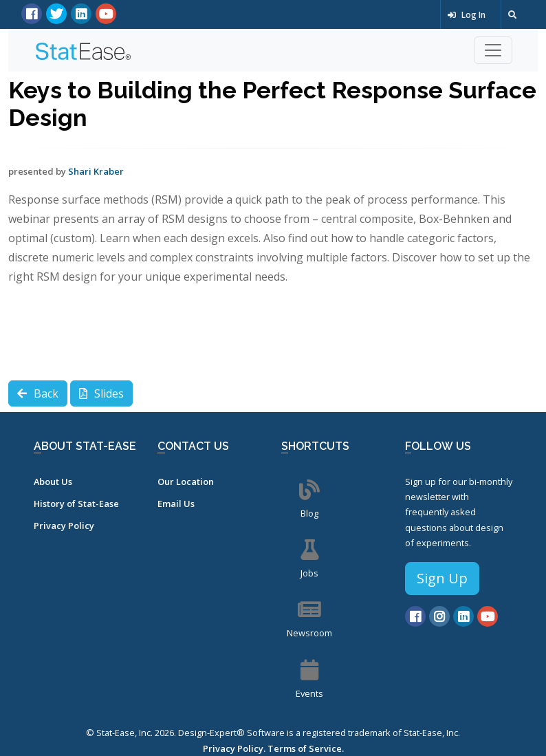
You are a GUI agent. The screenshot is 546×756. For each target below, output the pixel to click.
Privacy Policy (64, 526)
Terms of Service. (306, 748)
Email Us (176, 504)
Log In (467, 15)
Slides (101, 393)
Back (38, 393)
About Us (53, 482)
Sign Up (442, 578)
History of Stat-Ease (76, 504)
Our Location (186, 482)
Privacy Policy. (234, 748)
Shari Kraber (96, 171)
